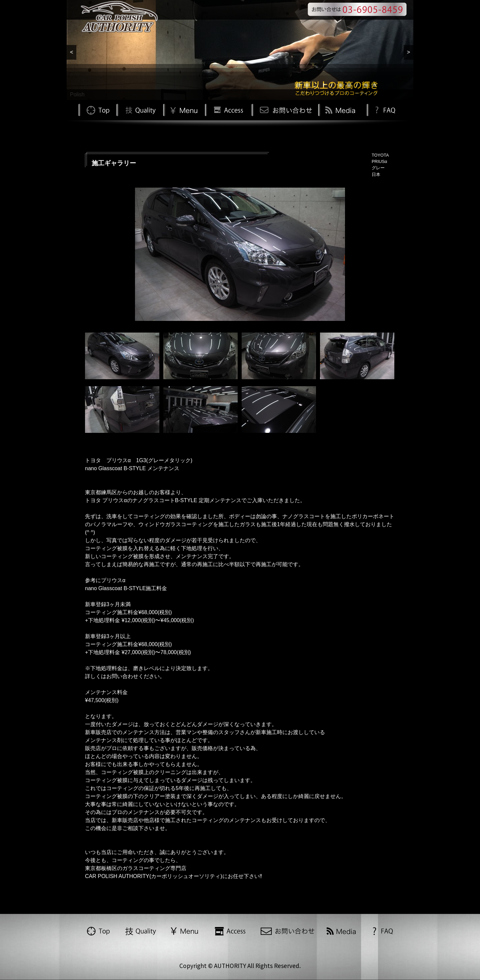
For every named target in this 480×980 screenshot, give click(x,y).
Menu (184, 109)
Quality (140, 109)
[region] (240, 50)
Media (341, 109)
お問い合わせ (285, 109)
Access (228, 109)
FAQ (384, 109)
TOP (97, 109)
